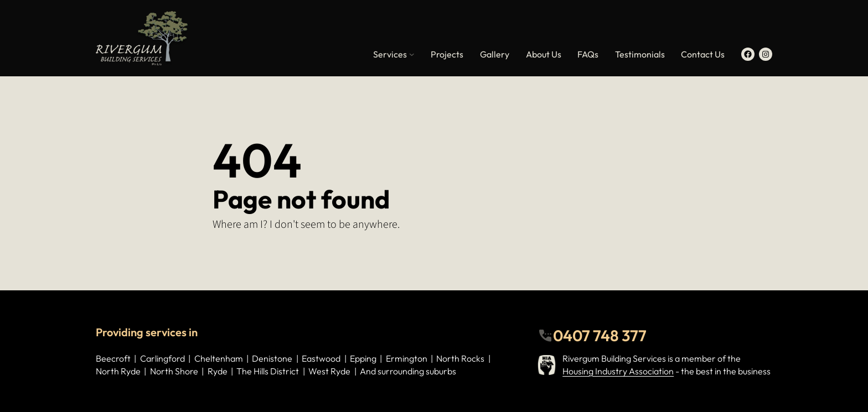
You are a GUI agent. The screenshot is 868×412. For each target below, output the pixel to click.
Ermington (407, 358)
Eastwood (321, 358)
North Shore (174, 371)
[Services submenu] (412, 54)
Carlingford (162, 358)
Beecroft (113, 358)
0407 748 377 (600, 335)
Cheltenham (219, 358)
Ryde (218, 371)
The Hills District (268, 371)
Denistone (272, 358)
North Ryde (118, 371)
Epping (363, 358)
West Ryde (329, 371)
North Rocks (460, 358)
